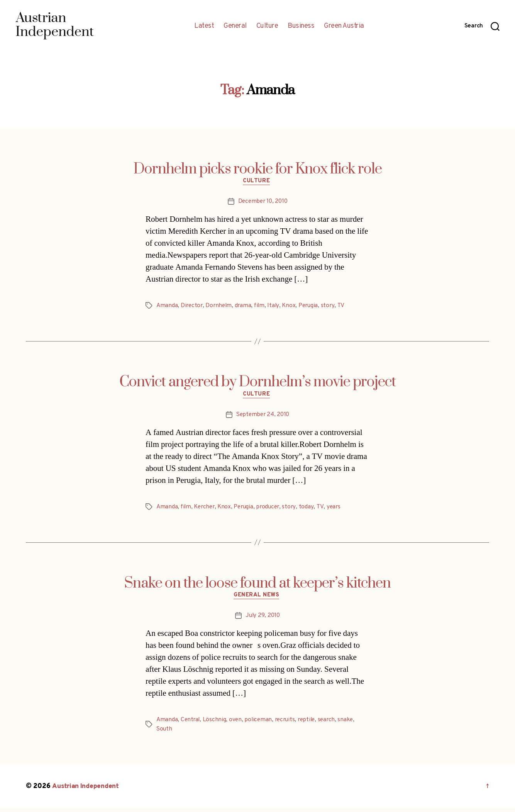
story (333, 307)
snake (352, 724)
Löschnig (216, 724)
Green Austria (344, 26)
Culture (267, 26)
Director (193, 307)
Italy (277, 307)
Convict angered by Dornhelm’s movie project (257, 384)
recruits (288, 724)
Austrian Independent (86, 790)
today (312, 509)
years (339, 509)
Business (301, 26)
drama (246, 307)
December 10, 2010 (263, 203)
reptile (311, 724)
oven (237, 724)
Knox (293, 307)
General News (258, 599)
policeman (260, 724)
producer (273, 509)
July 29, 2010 (263, 619)
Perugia (313, 307)
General (235, 26)
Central (191, 724)
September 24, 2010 (263, 417)
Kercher (206, 509)
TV (346, 307)
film (263, 307)
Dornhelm (221, 307)
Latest (204, 26)
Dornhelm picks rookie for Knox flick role (258, 169)
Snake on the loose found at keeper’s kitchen (257, 586)
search (332, 724)
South (165, 733)
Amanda (167, 307)
